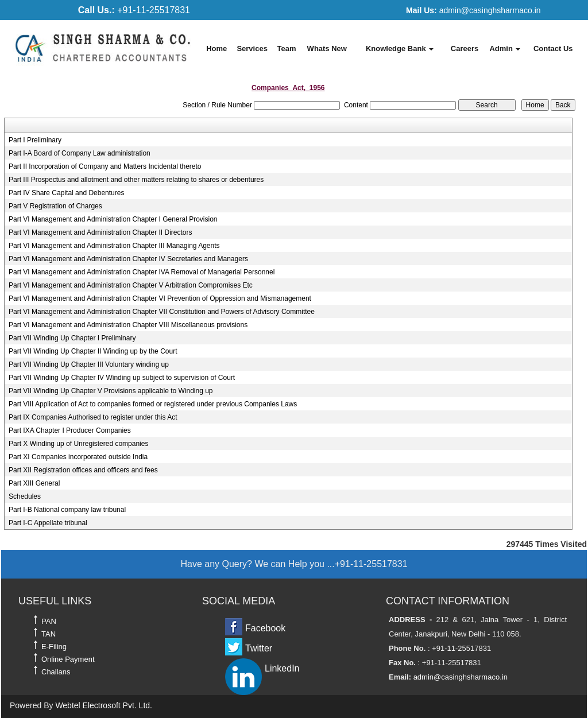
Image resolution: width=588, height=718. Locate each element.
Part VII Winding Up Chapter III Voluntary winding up (89, 364)
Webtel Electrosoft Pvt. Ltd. (104, 705)
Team (286, 48)
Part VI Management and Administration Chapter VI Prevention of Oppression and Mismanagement (160, 298)
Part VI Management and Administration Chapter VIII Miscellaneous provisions (128, 325)
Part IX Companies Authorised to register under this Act (93, 417)
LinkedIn (282, 668)
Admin (505, 48)
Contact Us (553, 48)
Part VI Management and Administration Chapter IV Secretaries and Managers (128, 259)
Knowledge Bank (400, 48)
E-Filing (54, 647)
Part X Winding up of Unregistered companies (78, 444)
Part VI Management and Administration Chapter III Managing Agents (114, 246)
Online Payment (68, 659)
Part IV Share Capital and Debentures (66, 193)
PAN (49, 621)
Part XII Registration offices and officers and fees (83, 470)
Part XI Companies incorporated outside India (78, 457)
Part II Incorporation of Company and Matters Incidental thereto (105, 166)
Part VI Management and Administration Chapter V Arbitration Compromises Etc (131, 285)
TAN (49, 634)
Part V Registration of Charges (55, 206)
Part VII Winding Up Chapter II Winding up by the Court (93, 351)
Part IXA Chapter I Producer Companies (70, 430)
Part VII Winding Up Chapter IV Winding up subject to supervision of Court (122, 378)
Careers (465, 48)
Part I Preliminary (35, 140)
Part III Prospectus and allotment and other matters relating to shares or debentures (136, 180)
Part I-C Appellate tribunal (48, 523)
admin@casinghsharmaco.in (473, 10)
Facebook (265, 628)
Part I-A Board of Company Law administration (80, 153)
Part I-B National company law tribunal (67, 510)
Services (252, 48)
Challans (56, 672)
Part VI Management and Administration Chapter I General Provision (113, 219)
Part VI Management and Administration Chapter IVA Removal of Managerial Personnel (142, 272)
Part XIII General (34, 483)
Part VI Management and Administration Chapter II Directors (100, 232)
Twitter (259, 648)
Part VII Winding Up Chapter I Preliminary (72, 338)
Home (216, 48)
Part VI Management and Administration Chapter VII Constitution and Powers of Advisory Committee (162, 312)
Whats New (327, 48)
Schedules (25, 496)
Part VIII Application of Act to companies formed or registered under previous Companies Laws (153, 404)
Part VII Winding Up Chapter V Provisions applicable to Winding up (111, 391)
